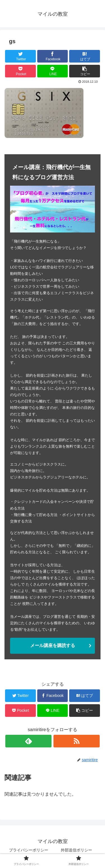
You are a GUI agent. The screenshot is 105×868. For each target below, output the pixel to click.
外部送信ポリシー (76, 850)
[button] (85, 71)
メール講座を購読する (53, 645)
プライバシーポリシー (29, 850)
